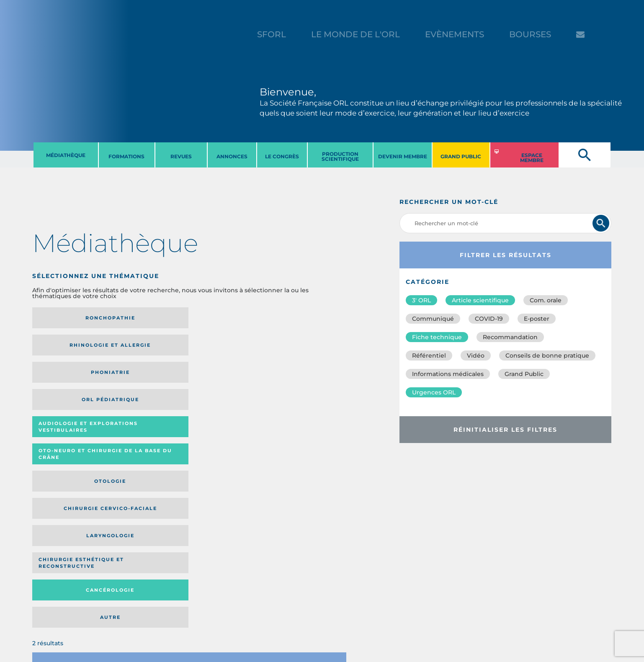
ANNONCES (232, 156)
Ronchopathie (68, 318)
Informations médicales (448, 374)
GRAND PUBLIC (461, 156)
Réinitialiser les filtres (505, 430)
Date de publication (320, 434)
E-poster (537, 319)
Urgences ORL (434, 392)
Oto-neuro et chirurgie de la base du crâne (145, 348)
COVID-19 (489, 319)
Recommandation (510, 337)
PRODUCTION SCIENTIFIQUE (340, 156)
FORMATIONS (126, 156)
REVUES (181, 156)
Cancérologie (225, 381)
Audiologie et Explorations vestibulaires (63, 348)
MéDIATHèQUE (66, 155)
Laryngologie (68, 381)
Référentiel (429, 355)
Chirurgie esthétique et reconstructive (145, 381)
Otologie (225, 348)
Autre (304, 381)
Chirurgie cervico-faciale (303, 348)
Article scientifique (480, 300)
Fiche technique (437, 337)
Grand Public (524, 374)
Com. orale (546, 300)
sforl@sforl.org (159, 610)
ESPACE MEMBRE (532, 158)
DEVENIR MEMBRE (403, 156)
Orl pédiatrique (304, 318)
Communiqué (433, 319)
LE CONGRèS (282, 156)
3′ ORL (421, 300)
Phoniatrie (225, 318)
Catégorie (211, 434)
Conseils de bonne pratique (547, 355)
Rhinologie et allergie (142, 318)
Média (260, 434)
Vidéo (476, 355)
